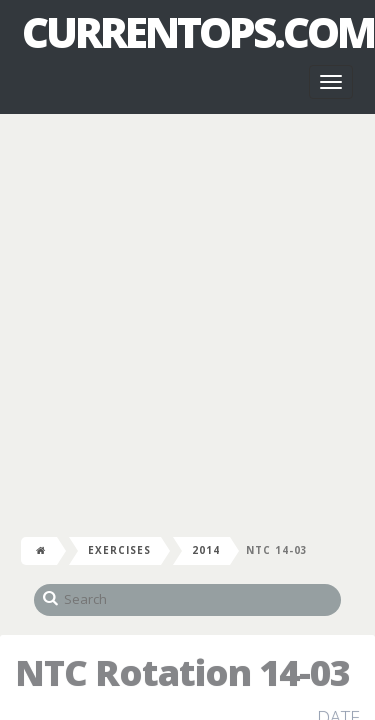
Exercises (119, 550)
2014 (206, 550)
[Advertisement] (187, 321)
